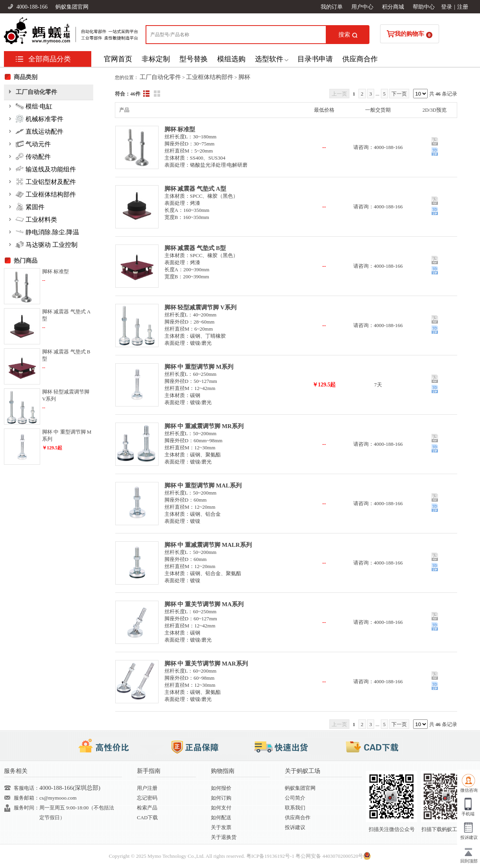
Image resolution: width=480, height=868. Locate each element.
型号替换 (194, 59)
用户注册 (147, 788)
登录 (447, 7)
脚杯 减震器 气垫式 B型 (195, 248)
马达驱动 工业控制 (47, 245)
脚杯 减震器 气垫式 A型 (195, 189)
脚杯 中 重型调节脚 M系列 (199, 367)
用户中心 (362, 7)
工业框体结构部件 (210, 77)
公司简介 (295, 798)
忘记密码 (147, 798)
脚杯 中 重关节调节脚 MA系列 (204, 604)
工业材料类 (36, 219)
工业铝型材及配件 (46, 182)
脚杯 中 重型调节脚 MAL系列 (203, 485)
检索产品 (147, 808)
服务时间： (27, 808)
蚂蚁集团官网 (72, 7)
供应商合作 (360, 59)
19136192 (275, 856)
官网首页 (118, 59)
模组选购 (231, 59)
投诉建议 (295, 827)
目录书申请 (315, 59)
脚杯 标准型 (180, 129)
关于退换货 (224, 837)
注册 (463, 7)
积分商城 (393, 7)
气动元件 (33, 144)
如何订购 (221, 798)
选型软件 (269, 59)
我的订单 (332, 7)
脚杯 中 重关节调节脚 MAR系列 (206, 664)
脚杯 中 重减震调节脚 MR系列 (204, 426)
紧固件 (30, 207)
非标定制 (156, 59)
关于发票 (221, 827)
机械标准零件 (40, 119)
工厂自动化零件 (160, 77)
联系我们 (295, 808)
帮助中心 (424, 7)
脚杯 (244, 77)
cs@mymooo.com (58, 798)
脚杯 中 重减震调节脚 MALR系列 (208, 545)
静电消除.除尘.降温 (47, 232)
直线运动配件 (40, 131)
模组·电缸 (34, 106)
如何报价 (221, 788)
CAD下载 (147, 817)
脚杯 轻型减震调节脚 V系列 (200, 307)
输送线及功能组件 (46, 169)
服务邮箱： (27, 798)
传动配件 (33, 156)
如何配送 (221, 817)
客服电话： (27, 788)
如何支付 (221, 808)
